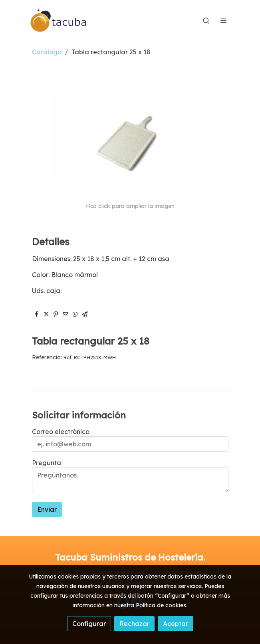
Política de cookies (161, 605)
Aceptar (176, 624)
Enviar (47, 509)
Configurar (89, 624)
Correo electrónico (61, 432)
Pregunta (47, 463)
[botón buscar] (206, 20)
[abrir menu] (224, 20)
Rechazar (134, 624)
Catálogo (47, 52)
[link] (59, 20)
